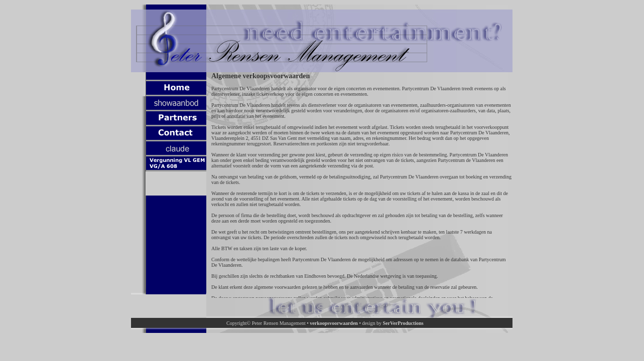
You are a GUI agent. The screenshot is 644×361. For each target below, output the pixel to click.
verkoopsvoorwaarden (334, 323)
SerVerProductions (403, 323)
